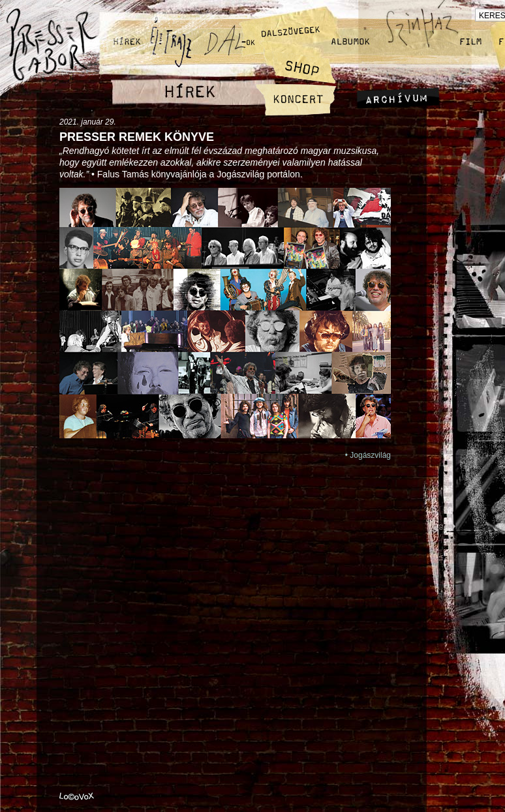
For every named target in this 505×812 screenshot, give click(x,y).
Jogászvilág (370, 455)
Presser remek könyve (137, 137)
